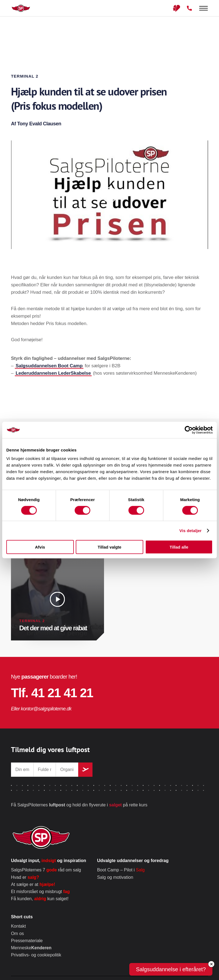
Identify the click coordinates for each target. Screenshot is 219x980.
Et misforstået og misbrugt (40, 892)
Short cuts (22, 917)
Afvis (40, 547)
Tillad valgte (109, 547)
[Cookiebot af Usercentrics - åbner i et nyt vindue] (189, 430)
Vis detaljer (191, 530)
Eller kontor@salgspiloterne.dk (41, 709)
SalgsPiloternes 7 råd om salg (46, 870)
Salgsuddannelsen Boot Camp (49, 366)
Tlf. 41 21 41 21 (52, 693)
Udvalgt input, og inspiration (49, 861)
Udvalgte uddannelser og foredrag (133, 861)
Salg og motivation (115, 877)
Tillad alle (179, 547)
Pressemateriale (27, 941)
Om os (17, 934)
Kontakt (18, 926)
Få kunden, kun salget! (40, 899)
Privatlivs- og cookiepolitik (36, 955)
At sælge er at (33, 884)
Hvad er (25, 877)
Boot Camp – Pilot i (121, 870)
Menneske (31, 948)
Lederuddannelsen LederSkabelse (53, 373)
